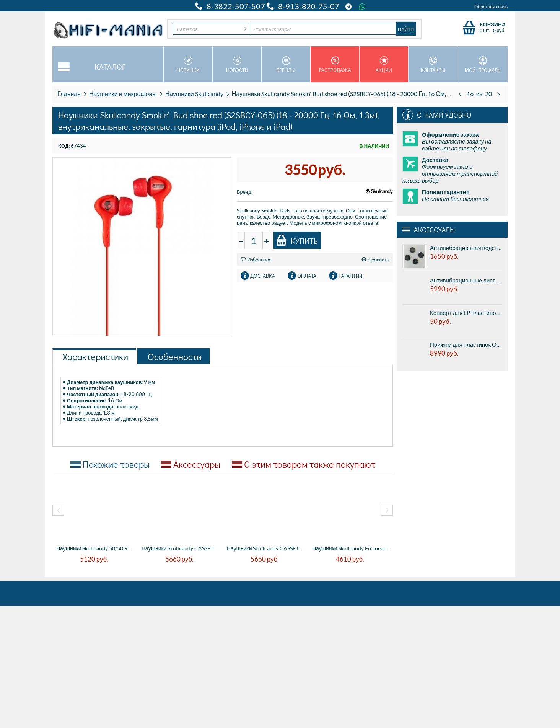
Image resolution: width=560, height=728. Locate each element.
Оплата (307, 276)
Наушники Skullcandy (194, 94)
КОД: (64, 146)
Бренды (286, 65)
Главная (69, 94)
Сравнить (375, 259)
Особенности (175, 357)
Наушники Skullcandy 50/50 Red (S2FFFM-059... (95, 548)
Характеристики (95, 357)
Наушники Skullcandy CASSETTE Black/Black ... (266, 548)
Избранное (256, 259)
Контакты (433, 65)
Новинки (188, 65)
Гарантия (350, 276)
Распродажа (335, 65)
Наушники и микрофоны (123, 94)
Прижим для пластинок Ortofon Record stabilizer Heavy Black (466, 344)
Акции (384, 65)
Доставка (263, 276)
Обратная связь (491, 7)
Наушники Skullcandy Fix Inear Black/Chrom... (351, 548)
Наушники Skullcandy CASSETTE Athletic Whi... (180, 548)
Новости (237, 65)
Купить (297, 240)
